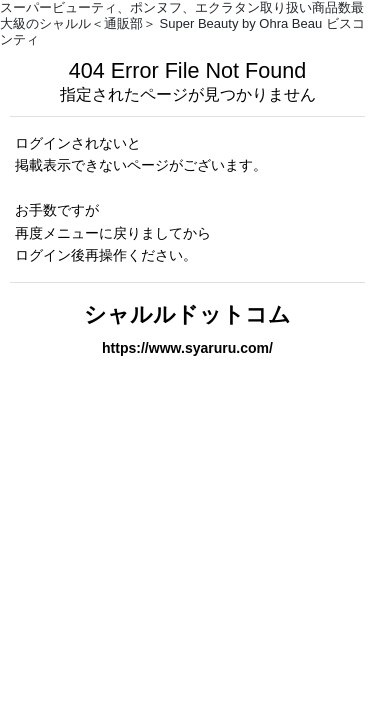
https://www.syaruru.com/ (187, 348)
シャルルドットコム (187, 314)
